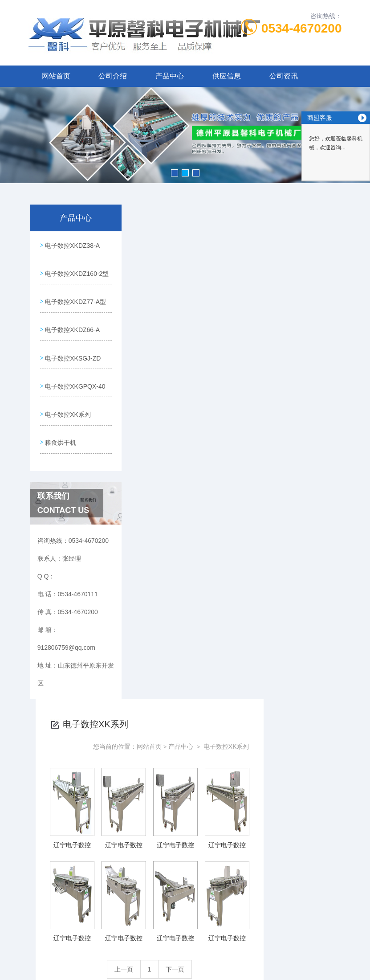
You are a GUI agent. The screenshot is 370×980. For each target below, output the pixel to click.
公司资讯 (284, 76)
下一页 (253, 475)
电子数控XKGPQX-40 (62, 430)
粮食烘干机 (60, 486)
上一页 (202, 475)
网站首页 (56, 76)
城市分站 (24, 930)
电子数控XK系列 (67, 460)
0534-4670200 (302, 28)
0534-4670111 (149, 830)
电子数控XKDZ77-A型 (63, 321)
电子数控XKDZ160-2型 (64, 285)
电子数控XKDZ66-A (59, 357)
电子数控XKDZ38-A (59, 249)
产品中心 (170, 76)
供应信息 (227, 76)
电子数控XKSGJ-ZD (60, 394)
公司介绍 (113, 76)
